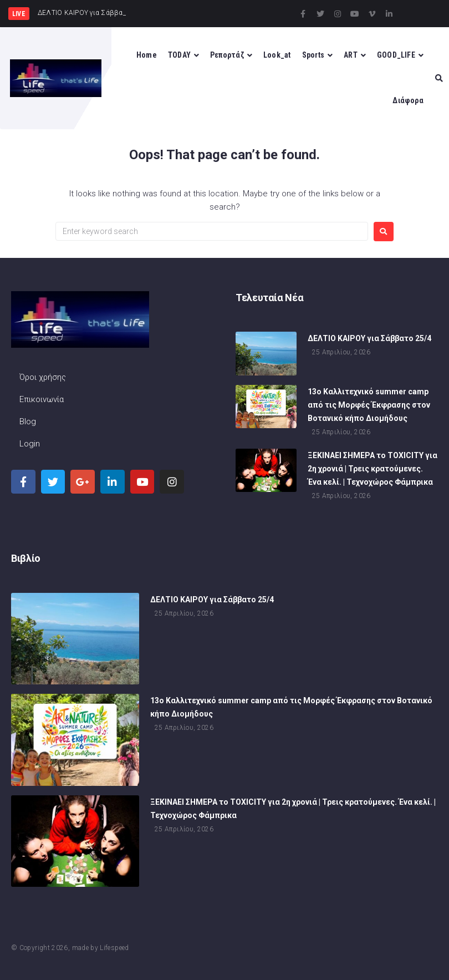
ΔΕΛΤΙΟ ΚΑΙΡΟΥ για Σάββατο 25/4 (369, 339)
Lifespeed (114, 948)
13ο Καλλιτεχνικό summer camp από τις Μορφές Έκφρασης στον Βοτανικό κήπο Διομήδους (369, 405)
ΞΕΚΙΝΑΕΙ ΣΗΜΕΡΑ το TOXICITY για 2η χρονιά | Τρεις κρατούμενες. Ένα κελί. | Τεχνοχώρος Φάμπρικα (373, 469)
